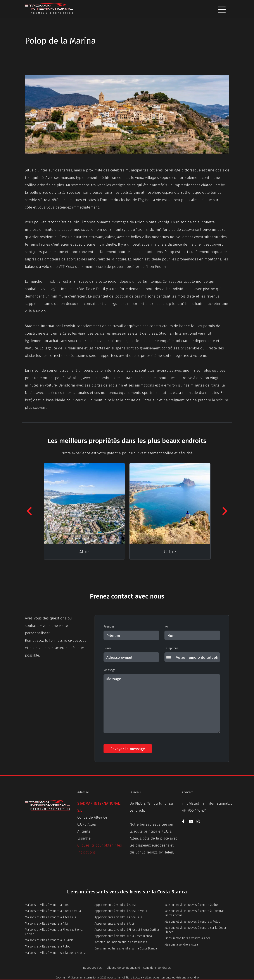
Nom (167, 627)
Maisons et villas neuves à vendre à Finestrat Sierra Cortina (194, 913)
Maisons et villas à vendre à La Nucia (49, 940)
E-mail (108, 648)
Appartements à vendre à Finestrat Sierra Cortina (127, 930)
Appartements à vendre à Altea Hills (118, 917)
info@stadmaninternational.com (209, 803)
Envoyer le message (128, 749)
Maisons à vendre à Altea (181, 945)
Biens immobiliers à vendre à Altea (187, 938)
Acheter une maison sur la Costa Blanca (121, 942)
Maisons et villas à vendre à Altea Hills (50, 917)
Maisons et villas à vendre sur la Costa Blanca (55, 953)
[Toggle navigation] (222, 9)
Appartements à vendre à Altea (115, 905)
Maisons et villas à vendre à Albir (47, 924)
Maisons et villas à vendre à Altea (47, 905)
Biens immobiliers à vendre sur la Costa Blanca (126, 948)
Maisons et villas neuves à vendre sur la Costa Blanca (195, 930)
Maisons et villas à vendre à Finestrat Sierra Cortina (54, 932)
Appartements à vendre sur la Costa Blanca (123, 936)
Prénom (109, 627)
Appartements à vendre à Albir (115, 924)
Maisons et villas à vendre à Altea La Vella (53, 911)
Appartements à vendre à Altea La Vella (121, 911)
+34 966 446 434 (194, 810)
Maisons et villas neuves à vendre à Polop (192, 922)
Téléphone (171, 648)
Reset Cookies (92, 968)
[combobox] (170, 657)
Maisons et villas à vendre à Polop (48, 947)
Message (110, 670)
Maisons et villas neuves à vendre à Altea (192, 905)
